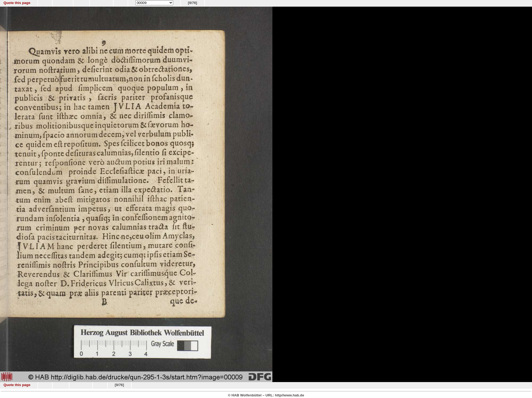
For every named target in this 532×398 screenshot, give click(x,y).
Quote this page (17, 3)
